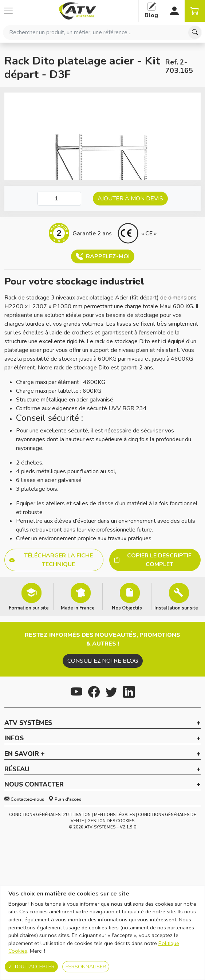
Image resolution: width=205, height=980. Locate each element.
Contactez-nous (24, 799)
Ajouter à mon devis (130, 199)
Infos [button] (14, 738)
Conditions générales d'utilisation (50, 815)
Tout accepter (31, 967)
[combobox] (102, 32)
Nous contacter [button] (34, 785)
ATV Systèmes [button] (28, 723)
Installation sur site (176, 608)
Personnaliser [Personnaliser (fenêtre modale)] (86, 967)
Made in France (78, 608)
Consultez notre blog (103, 661)
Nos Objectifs (127, 608)
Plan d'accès (65, 799)
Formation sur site (29, 608)
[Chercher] (195, 32)
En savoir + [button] (25, 754)
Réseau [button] (17, 769)
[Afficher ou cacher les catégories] (8, 11)
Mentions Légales (114, 815)
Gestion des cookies (111, 821)
